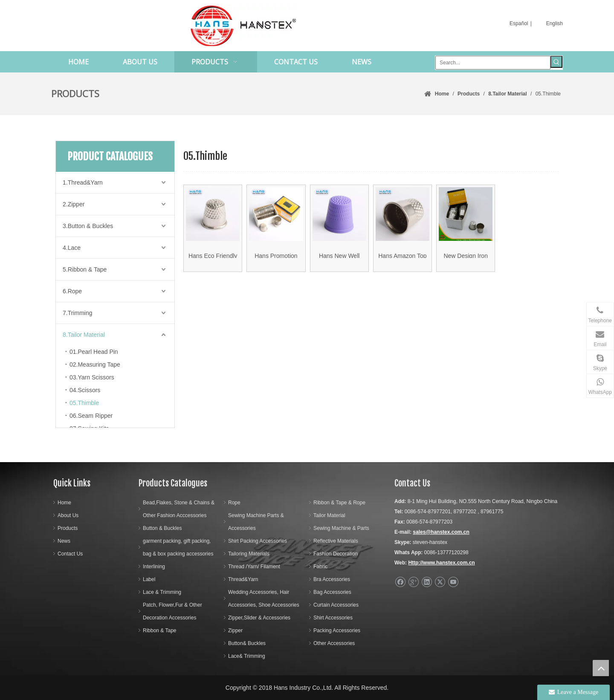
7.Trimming (78, 313)
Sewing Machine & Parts (341, 528)
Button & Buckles (162, 528)
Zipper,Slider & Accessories (259, 618)
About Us (68, 515)
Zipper (235, 631)
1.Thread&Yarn (83, 182)
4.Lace (72, 248)
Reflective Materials (336, 541)
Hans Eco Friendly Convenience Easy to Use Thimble (213, 260)
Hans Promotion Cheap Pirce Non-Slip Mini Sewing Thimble (276, 260)
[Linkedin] (427, 582)
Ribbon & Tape (160, 631)
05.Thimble (84, 403)
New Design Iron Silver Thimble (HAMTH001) (466, 260)
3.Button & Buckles (88, 226)
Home (64, 503)
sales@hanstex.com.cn (441, 532)
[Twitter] (440, 582)
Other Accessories (334, 643)
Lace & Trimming (162, 592)
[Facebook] (400, 582)
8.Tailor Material (84, 335)
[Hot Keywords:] (556, 62)
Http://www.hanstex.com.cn (441, 563)
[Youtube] (453, 582)
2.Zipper (74, 204)
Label (149, 579)
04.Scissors (85, 390)
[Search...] (493, 63)
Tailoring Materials (249, 554)
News (64, 541)
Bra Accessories (332, 579)
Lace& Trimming (247, 656)
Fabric (320, 567)
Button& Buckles (247, 643)
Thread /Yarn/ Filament (254, 567)
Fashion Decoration (336, 554)
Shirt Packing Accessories (258, 541)
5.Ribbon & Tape (85, 269)
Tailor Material (329, 515)
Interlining (154, 567)
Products (68, 528)
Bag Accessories (332, 592)
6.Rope (72, 291)
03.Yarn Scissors (92, 377)
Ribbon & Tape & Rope (339, 503)
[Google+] (413, 582)
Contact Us (70, 554)
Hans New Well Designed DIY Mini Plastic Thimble (339, 260)
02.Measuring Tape (95, 364)
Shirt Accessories (333, 618)
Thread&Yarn (243, 579)
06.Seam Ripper (91, 416)
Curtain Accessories (336, 605)
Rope (234, 503)
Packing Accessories (337, 631)
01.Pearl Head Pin (94, 352)
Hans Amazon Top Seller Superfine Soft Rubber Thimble (402, 260)
